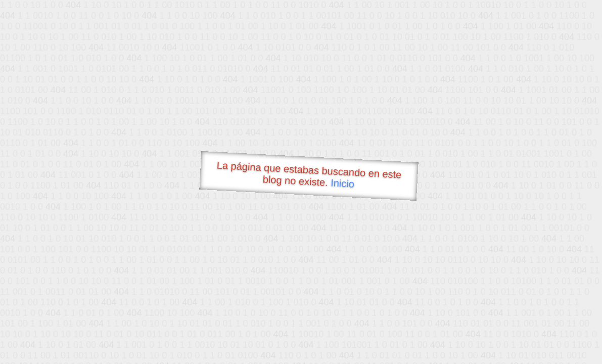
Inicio (342, 183)
